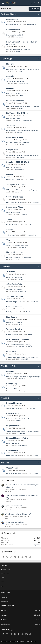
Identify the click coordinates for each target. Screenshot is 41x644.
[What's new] (38, 3)
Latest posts (9, 480)
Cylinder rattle (11, 235)
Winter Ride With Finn (13, 212)
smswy (22, 108)
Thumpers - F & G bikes (16, 185)
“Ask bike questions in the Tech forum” (18, 50)
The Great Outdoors (15, 296)
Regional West (12, 450)
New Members (12, 19)
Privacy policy (5, 574)
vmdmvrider (36, 202)
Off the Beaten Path (14, 284)
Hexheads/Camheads (15, 101)
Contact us (4, 566)
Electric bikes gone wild (14, 302)
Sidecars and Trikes (15, 207)
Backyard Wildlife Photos (14, 389)
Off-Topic (5, 463)
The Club (5, 398)
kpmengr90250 (32, 25)
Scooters (10, 219)
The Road (6, 267)
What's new (6, 592)
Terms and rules (6, 570)
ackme (32, 180)
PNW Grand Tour (12, 456)
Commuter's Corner (14, 307)
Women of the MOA (14, 329)
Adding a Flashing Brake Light (16, 82)
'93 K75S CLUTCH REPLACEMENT (18, 143)
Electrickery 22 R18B (13, 118)
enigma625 (24, 359)
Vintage (10, 230)
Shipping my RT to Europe (15, 322)
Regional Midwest (14, 426)
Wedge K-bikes (12, 150)
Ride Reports (12, 317)
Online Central (12, 468)
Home (3, 582)
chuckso (20, 133)
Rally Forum (11, 352)
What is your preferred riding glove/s (18, 245)
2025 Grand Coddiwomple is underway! (19, 345)
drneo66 (22, 433)
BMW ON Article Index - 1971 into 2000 (19, 258)
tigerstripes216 (20, 169)
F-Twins (10, 174)
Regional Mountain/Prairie (17, 438)
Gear (8, 240)
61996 (28, 312)
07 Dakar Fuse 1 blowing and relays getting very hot (23, 190)
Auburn (35, 456)
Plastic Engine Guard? (13, 180)
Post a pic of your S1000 (14, 202)
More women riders (12, 334)
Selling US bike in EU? (14, 409)
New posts (4, 597)
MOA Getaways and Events (18, 339)
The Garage (7, 59)
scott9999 (22, 379)
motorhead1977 (24, 84)
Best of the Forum (13, 30)
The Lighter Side (9, 366)
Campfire (10, 371)
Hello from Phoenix (12, 25)
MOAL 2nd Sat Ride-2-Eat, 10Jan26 (18, 419)
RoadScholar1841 (22, 445)
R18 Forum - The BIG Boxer (18, 113)
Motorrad (10, 64)
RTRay (21, 324)
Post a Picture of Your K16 (15, 167)
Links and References (15, 252)
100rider (32, 409)
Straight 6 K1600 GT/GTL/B (17, 162)
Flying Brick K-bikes (15, 138)
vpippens (36, 545)
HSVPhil (31, 334)
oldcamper (18, 192)
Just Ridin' (11, 272)
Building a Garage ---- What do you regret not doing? (23, 377)
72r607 (18, 52)
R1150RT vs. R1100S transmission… (18, 94)
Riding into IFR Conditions (15, 277)
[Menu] (3, 3)
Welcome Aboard (9, 14)
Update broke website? (14, 473)
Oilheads (10, 88)
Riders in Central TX (13, 443)
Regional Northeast (14, 403)
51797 (22, 96)
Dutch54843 (35, 302)
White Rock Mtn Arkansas (14, 289)
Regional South (13, 413)
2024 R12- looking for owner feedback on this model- (23, 106)
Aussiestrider (20, 157)
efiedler (21, 279)
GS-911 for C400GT (13, 225)
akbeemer (24, 214)
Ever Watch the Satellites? (15, 35)
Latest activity (5, 601)
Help (2, 578)
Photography (12, 384)
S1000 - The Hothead (15, 197)
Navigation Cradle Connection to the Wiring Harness (23, 69)
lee (22, 71)
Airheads (10, 76)
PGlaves (25, 145)
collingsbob (22, 247)
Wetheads (10, 125)
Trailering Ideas (11, 312)
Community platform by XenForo (19, 642)
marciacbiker (32, 235)
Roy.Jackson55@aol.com (24, 120)
